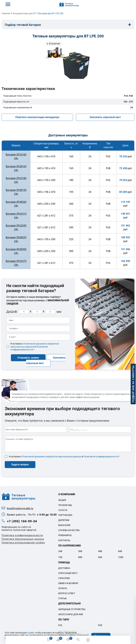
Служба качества (69, 530)
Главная (6, 13)
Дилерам (64, 520)
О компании (67, 494)
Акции (62, 500)
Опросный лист (68, 573)
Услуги (63, 510)
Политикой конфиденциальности (101, 456)
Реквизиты (65, 535)
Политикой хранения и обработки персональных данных (52, 456)
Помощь (64, 562)
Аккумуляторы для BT (24, 13)
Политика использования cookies (23, 542)
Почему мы (65, 505)
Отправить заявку (28, 358)
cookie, (31, 633)
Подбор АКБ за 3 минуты (133, 384)
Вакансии (64, 525)
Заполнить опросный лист (105, 117)
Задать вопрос (20, 464)
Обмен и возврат (68, 583)
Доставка (64, 568)
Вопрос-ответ (67, 593)
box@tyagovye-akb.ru (20, 508)
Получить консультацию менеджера (37, 117)
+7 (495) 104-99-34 (22, 521)
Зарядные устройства (72, 609)
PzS (60, 625)
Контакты (64, 540)
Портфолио (65, 515)
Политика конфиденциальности (22, 535)
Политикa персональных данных (23, 539)
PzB (100, 625)
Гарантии (64, 578)
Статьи (62, 598)
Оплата (63, 588)
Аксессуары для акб (71, 614)
